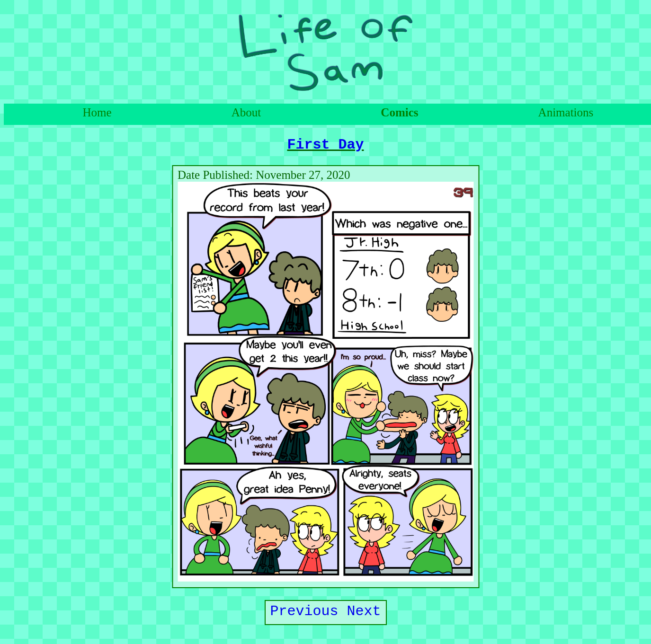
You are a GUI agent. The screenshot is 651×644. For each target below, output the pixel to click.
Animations (566, 112)
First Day (326, 146)
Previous (304, 616)
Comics (399, 112)
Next (364, 616)
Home (97, 112)
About (246, 112)
